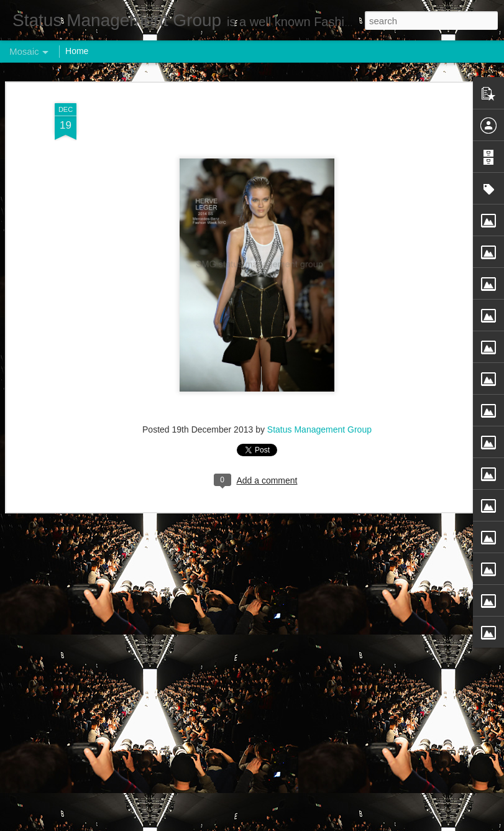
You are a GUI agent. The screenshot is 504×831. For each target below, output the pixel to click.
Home (77, 51)
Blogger (291, 824)
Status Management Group (319, 365)
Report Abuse (327, 824)
